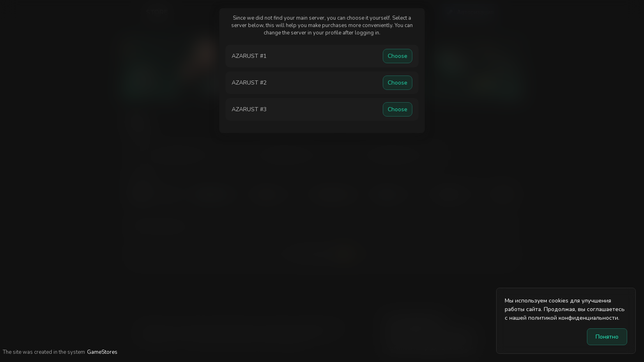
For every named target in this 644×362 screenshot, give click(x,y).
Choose (398, 56)
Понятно (607, 337)
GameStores (102, 352)
